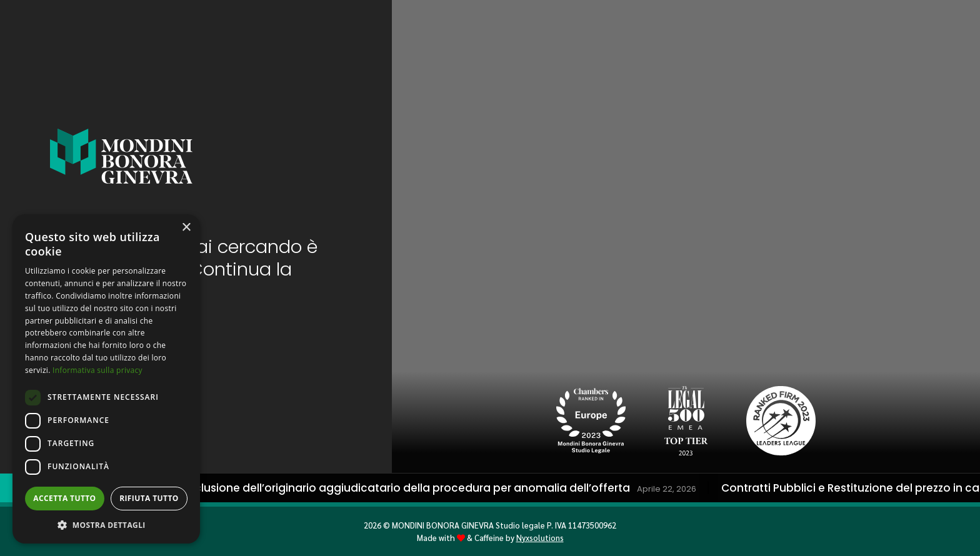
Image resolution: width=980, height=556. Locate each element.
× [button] (186, 228)
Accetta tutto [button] (64, 498)
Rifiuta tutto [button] (149, 498)
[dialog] (106, 379)
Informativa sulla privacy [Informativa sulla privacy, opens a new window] (97, 370)
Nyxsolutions (540, 538)
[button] (106, 525)
